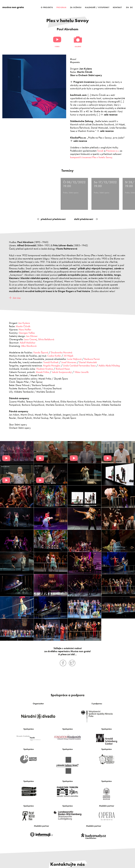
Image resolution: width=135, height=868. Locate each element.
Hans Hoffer (25, 329)
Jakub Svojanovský (62, 371)
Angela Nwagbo (52, 365)
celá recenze (111, 115)
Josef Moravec (69, 362)
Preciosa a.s (112, 151)
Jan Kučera (24, 322)
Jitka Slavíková (29, 345)
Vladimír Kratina (45, 368)
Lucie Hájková (74, 358)
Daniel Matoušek (88, 362)
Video (57, 47)
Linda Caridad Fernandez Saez (79, 365)
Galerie (78, 47)
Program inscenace (84, 82)
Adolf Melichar (28, 342)
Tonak (100, 151)
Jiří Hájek (68, 355)
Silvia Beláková (46, 339)
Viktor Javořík (82, 371)
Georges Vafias (27, 332)
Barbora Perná (92, 358)
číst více (17, 297)
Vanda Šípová (41, 352)
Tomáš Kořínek (51, 362)
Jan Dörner (32, 335)
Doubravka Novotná (62, 352)
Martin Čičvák (23, 326)
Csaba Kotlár (54, 355)
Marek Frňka (43, 371)
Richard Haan (63, 368)
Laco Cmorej (30, 339)
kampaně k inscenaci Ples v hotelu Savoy (91, 157)
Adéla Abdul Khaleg (109, 365)
